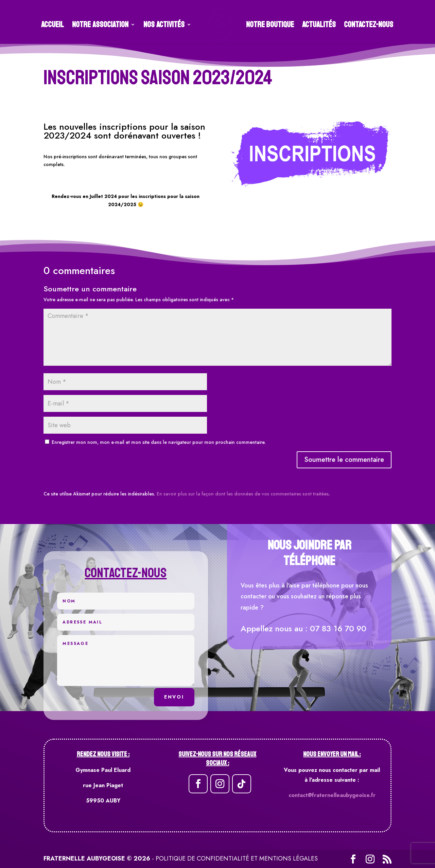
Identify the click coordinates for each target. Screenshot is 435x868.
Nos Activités (166, 23)
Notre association (103, 23)
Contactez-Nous (366, 23)
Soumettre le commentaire (344, 460)
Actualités (317, 23)
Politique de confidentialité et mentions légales (237, 858)
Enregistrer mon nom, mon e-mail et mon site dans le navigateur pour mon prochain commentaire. (159, 442)
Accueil (55, 23)
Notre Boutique (268, 23)
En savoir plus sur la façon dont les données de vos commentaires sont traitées (243, 494)
